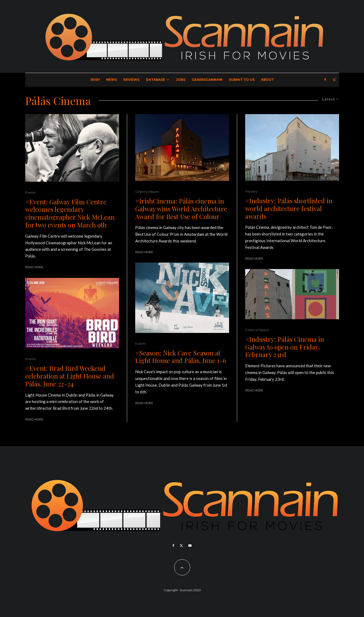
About (267, 80)
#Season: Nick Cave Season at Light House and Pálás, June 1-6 (181, 357)
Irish (95, 80)
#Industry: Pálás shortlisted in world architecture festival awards (289, 208)
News (112, 80)
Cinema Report (147, 192)
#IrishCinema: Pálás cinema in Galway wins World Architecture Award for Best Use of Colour (181, 209)
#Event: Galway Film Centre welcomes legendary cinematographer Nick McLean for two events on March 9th (70, 213)
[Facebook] (325, 80)
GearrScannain (207, 80)
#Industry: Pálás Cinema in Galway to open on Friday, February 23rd (285, 347)
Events (30, 192)
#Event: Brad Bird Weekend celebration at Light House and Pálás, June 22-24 (70, 376)
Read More (34, 267)
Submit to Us (242, 80)
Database (155, 80)
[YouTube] (190, 546)
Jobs (181, 80)
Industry (252, 191)
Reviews (131, 80)
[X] (334, 80)
